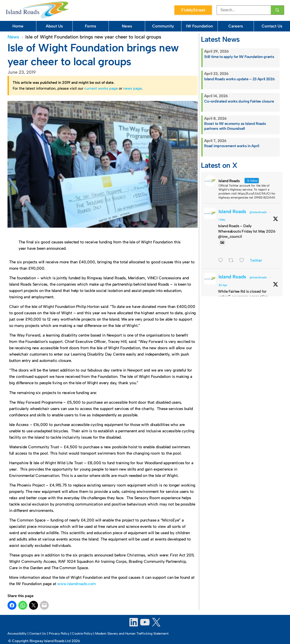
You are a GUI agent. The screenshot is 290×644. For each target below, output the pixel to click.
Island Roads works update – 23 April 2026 (239, 79)
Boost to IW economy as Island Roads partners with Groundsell (235, 126)
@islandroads (258, 212)
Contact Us (272, 26)
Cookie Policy (82, 634)
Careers (236, 26)
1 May (222, 220)
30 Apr (223, 285)
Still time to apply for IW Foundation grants (239, 57)
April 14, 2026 (216, 96)
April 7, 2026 (215, 141)
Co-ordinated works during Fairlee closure (239, 101)
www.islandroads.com (77, 584)
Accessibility (17, 634)
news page (133, 88)
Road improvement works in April (232, 146)
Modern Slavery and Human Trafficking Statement (132, 634)
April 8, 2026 (215, 118)
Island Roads (232, 211)
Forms (90, 26)
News (127, 26)
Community (163, 26)
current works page (101, 88)
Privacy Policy (59, 634)
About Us (54, 26)
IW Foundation (200, 26)
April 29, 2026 (217, 51)
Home (18, 26)
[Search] (277, 10)
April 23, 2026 (216, 74)
